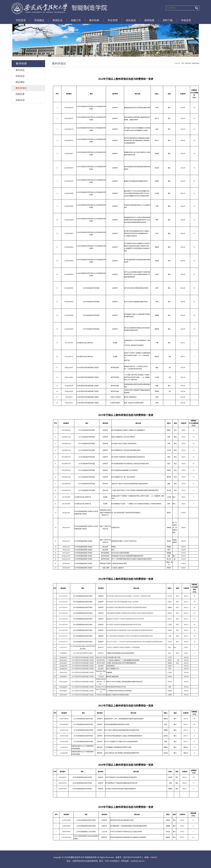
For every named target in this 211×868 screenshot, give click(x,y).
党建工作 (76, 20)
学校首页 (186, 20)
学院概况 (39, 20)
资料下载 (168, 20)
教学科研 (94, 20)
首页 (183, 63)
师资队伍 (58, 20)
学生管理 (113, 20)
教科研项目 (196, 63)
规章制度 (149, 20)
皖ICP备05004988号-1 (133, 857)
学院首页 (21, 20)
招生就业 (131, 20)
